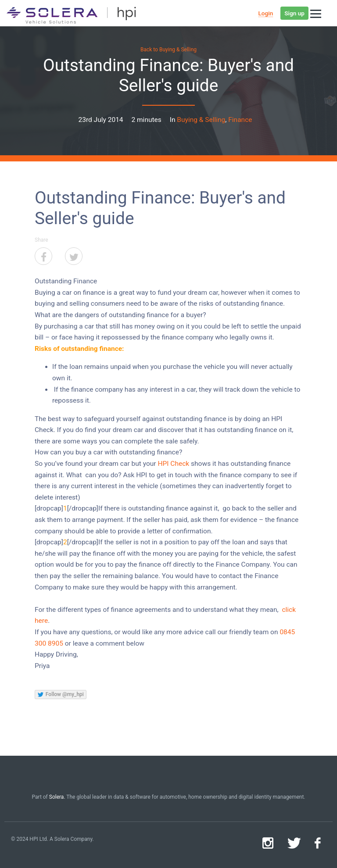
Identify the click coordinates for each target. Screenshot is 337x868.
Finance (240, 120)
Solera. (57, 797)
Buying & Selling (201, 120)
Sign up (294, 13)
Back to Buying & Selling (168, 50)
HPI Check (173, 464)
